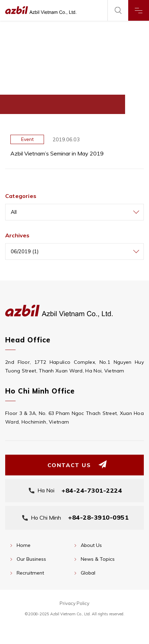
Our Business (31, 559)
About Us (91, 545)
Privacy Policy (74, 603)
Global (88, 573)
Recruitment (30, 573)
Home (24, 545)
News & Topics (98, 559)
